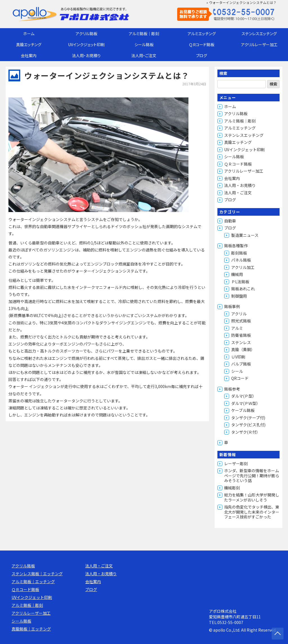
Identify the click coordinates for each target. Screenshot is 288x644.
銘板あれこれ (243, 289)
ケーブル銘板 (243, 410)
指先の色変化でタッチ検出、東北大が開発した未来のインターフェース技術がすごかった (252, 512)
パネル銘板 (241, 260)
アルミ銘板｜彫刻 (144, 34)
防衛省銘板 (241, 335)
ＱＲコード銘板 (202, 44)
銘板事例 (232, 306)
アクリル (239, 314)
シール (237, 371)
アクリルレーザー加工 (259, 44)
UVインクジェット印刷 (86, 44)
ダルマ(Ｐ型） (244, 396)
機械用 (237, 274)
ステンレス (241, 342)
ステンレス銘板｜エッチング (37, 574)
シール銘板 (144, 44)
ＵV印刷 (238, 357)
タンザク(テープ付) (248, 418)
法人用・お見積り (86, 55)
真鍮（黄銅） (243, 349)
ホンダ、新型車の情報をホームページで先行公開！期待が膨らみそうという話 (252, 475)
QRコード (240, 378)
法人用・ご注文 (144, 55)
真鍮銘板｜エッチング (31, 629)
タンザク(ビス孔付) (248, 425)
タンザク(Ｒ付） (246, 432)
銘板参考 (232, 389)
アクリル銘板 (86, 34)
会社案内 (29, 55)
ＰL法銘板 (240, 282)
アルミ (237, 328)
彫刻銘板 (239, 253)
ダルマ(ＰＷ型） (246, 403)
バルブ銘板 (241, 364)
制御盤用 (239, 296)
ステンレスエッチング (259, 34)
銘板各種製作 (236, 246)
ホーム (29, 34)
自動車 (230, 221)
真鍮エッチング (29, 44)
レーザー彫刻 (236, 463)
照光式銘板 (241, 321)
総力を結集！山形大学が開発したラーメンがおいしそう (252, 497)
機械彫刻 (232, 488)
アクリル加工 (243, 267)
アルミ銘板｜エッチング (33, 581)
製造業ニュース (245, 235)
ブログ (202, 55)
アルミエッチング (202, 34)
